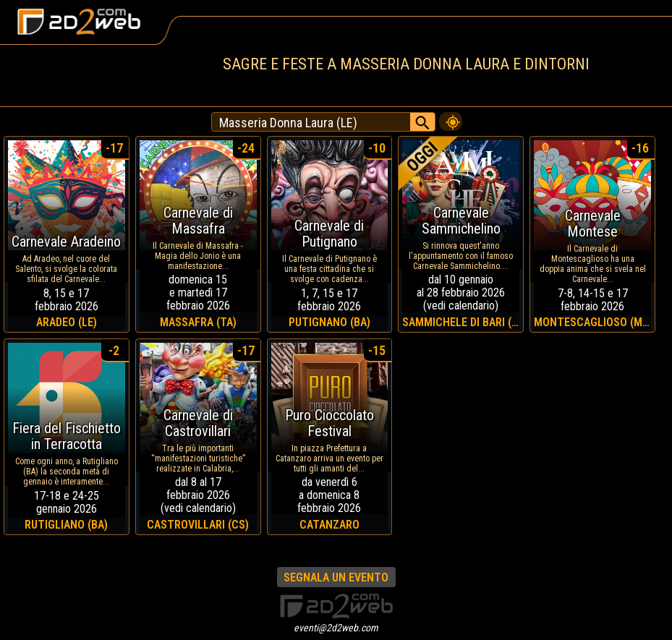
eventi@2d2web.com (336, 628)
